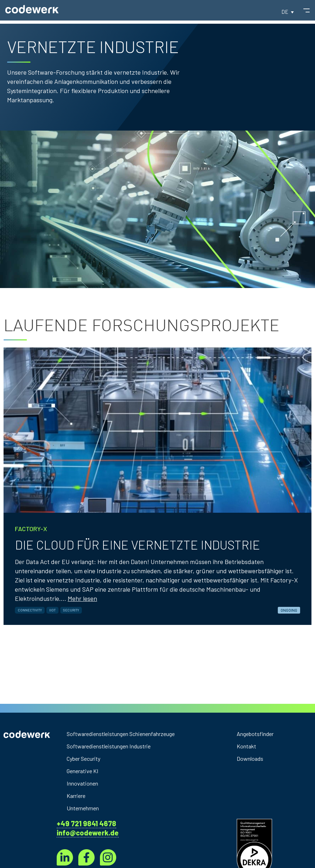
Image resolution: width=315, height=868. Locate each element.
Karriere (78, 796)
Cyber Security (87, 759)
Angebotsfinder (258, 734)
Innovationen (85, 783)
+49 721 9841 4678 (86, 823)
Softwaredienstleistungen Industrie (115, 746)
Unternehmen (86, 808)
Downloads (251, 759)
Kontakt (248, 746)
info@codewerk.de (88, 833)
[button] (288, 15)
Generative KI (85, 771)
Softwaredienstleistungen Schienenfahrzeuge (129, 734)
